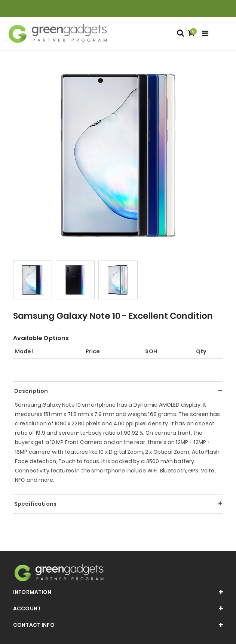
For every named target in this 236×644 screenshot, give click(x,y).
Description (31, 391)
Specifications (35, 504)
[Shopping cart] (192, 33)
